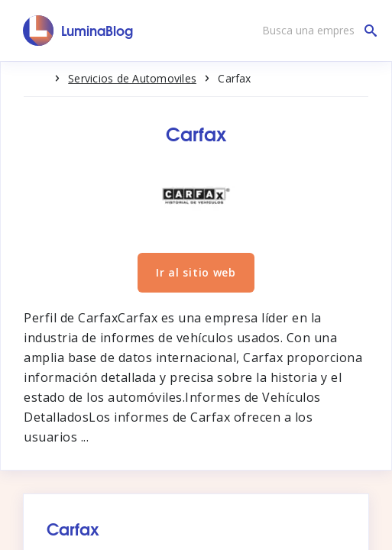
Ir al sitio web (196, 272)
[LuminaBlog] (78, 31)
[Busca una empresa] (316, 31)
